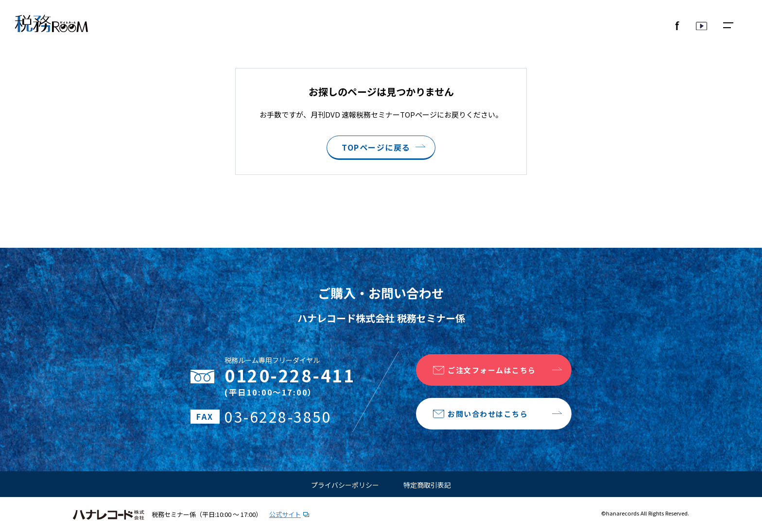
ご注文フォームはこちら (492, 370)
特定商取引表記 (427, 485)
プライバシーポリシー (345, 485)
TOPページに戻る (376, 147)
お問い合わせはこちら (488, 414)
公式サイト (285, 514)
